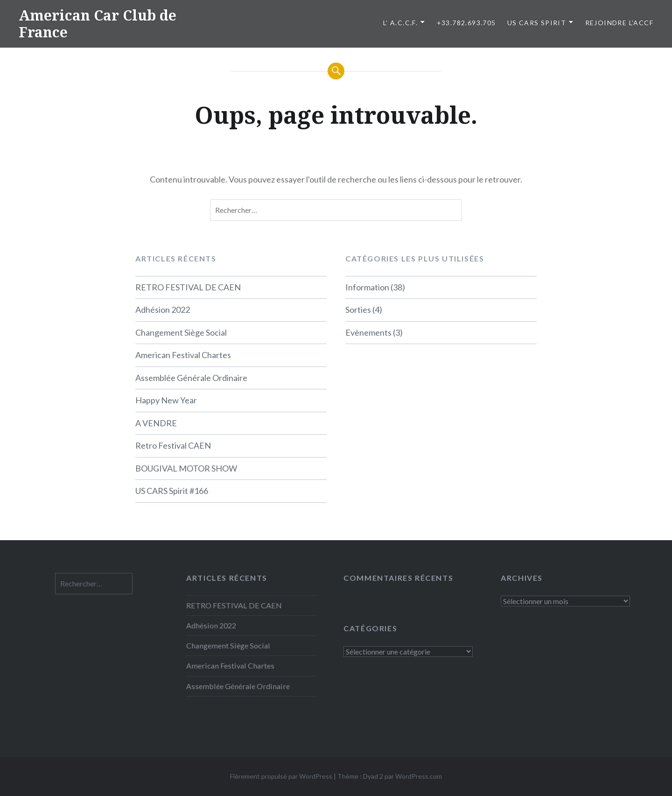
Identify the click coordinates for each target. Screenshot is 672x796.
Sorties (358, 310)
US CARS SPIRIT (537, 23)
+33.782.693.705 (466, 23)
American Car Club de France (98, 24)
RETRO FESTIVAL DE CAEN (188, 287)
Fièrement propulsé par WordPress (281, 776)
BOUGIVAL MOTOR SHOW (186, 468)
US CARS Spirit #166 (172, 491)
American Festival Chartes (183, 355)
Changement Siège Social (181, 332)
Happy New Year (166, 400)
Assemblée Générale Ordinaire (191, 378)
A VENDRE (156, 423)
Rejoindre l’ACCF (619, 23)
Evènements (368, 332)
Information (367, 287)
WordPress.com (419, 776)
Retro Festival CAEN (173, 445)
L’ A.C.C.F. (400, 23)
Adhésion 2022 (163, 310)
